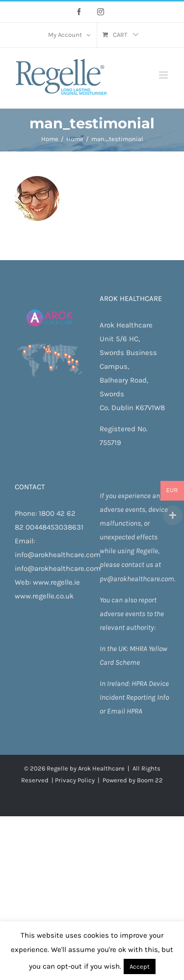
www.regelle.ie (56, 582)
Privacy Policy (75, 780)
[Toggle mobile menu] (164, 75)
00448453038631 (54, 527)
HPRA (140, 683)
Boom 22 (150, 780)
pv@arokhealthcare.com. (137, 579)
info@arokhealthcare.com (58, 555)
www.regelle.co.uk (44, 596)
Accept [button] (140, 966)
